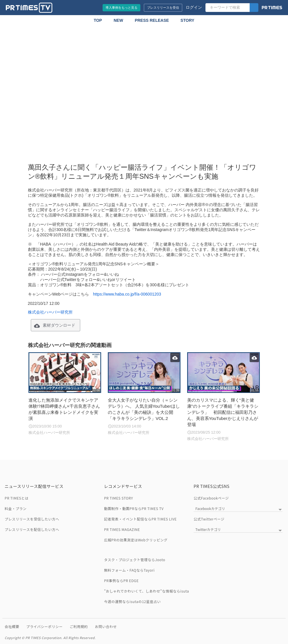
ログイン (194, 7)
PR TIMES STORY (119, 498)
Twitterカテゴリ (208, 529)
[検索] (254, 8)
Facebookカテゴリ (210, 508)
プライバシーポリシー (44, 626)
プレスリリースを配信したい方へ (32, 529)
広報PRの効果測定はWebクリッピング (136, 540)
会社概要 (12, 626)
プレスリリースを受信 (163, 8)
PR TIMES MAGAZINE (122, 529)
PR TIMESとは (17, 498)
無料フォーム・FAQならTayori (129, 570)
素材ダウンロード (59, 325)
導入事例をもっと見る (121, 8)
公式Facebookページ (211, 498)
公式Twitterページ (209, 519)
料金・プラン (16, 508)
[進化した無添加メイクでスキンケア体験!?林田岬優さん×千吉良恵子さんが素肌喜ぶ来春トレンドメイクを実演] (65, 394)
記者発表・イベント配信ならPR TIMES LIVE (140, 519)
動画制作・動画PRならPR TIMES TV (134, 508)
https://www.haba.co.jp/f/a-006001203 (127, 294)
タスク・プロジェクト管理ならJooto (135, 560)
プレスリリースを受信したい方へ (32, 519)
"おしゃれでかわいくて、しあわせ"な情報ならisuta (146, 591)
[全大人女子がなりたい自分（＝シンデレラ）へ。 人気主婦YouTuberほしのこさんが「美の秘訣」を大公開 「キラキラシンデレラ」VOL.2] (144, 394)
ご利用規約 (79, 626)
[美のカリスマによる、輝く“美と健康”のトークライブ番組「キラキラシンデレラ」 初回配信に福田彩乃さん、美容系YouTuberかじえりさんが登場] (223, 397)
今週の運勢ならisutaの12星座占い (132, 601)
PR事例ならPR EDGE (121, 581)
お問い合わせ (106, 626)
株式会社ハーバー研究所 (50, 312)
